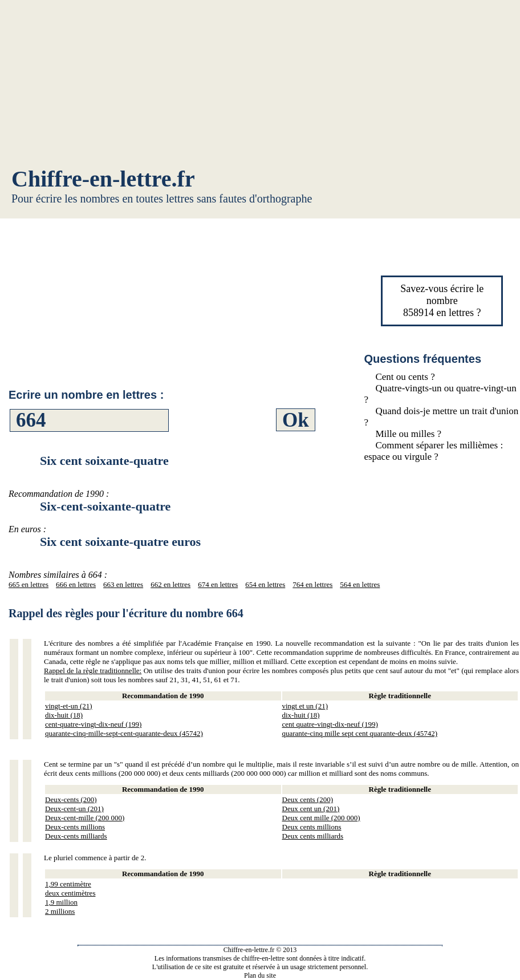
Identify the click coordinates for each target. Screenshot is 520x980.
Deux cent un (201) (311, 809)
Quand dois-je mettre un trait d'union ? (441, 417)
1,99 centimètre (68, 884)
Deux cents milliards (313, 836)
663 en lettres (123, 584)
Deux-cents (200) (71, 799)
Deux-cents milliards (76, 836)
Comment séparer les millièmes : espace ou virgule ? (433, 451)
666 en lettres (76, 584)
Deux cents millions (312, 827)
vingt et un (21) (305, 706)
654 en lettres (265, 584)
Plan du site (260, 975)
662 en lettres (170, 584)
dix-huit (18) (64, 715)
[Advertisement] (260, 86)
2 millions (60, 911)
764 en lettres (312, 584)
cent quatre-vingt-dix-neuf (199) (330, 724)
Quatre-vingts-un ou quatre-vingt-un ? (440, 394)
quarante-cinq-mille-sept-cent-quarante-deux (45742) (124, 733)
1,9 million (61, 902)
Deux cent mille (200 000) (321, 818)
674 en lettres (218, 584)
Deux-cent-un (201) (74, 809)
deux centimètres (70, 893)
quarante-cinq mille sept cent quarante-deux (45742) (360, 733)
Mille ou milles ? (408, 434)
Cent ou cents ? (405, 377)
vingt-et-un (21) (69, 706)
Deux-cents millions (75, 827)
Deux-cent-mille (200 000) (85, 818)
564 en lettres (360, 584)
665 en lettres (29, 584)
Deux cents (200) (308, 799)
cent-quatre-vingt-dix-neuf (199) (93, 724)
